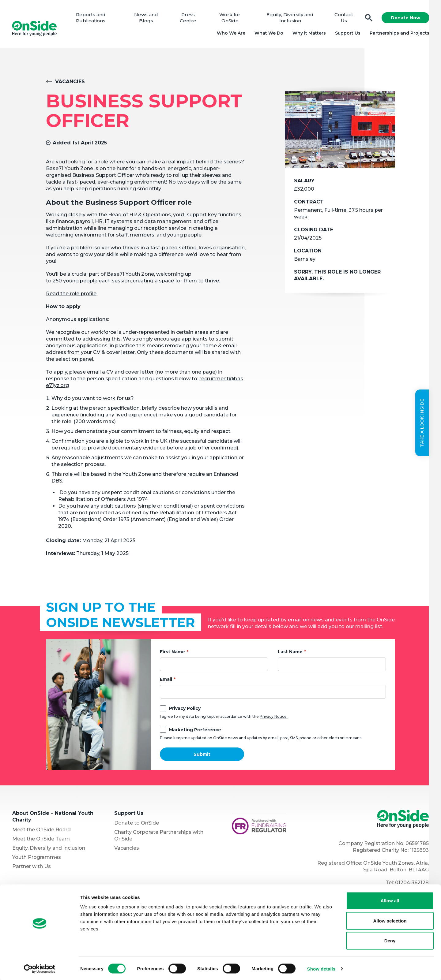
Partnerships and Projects (399, 34)
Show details (321, 968)
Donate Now (405, 18)
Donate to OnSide (137, 824)
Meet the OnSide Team (41, 840)
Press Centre (189, 18)
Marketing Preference (195, 731)
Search (368, 19)
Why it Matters (309, 34)
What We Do (268, 34)
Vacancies (70, 83)
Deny (390, 940)
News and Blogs (147, 18)
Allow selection (390, 920)
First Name (172, 653)
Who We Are (230, 34)
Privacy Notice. (274, 718)
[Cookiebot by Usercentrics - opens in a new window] (40, 968)
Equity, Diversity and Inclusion (290, 18)
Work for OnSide (230, 18)
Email (166, 680)
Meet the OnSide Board (41, 831)
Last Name (290, 653)
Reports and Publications (92, 18)
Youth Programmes (37, 858)
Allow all (390, 900)
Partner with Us (32, 868)
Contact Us (343, 18)
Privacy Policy (185, 710)
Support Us (347, 34)
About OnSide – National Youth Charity (53, 818)
